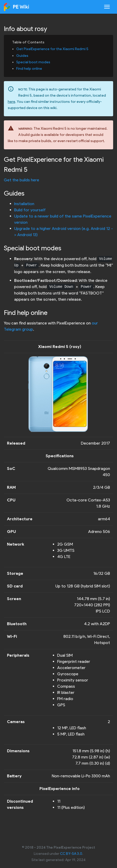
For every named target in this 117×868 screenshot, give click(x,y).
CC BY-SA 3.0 (71, 854)
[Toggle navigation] (107, 7)
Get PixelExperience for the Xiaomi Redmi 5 (52, 49)
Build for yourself (30, 210)
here (11, 102)
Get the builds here (22, 180)
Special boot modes (33, 62)
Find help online (29, 69)
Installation (24, 204)
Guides (22, 56)
